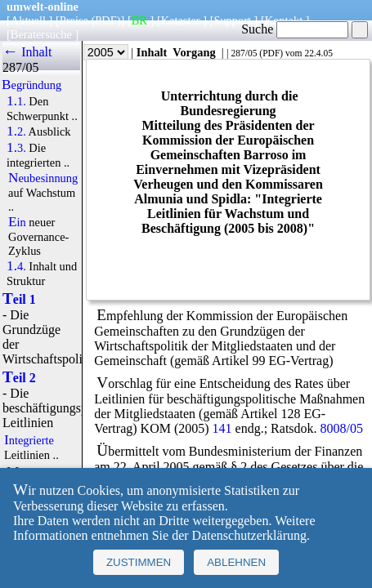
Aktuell (28, 20)
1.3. (16, 148)
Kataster (181, 20)
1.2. (16, 131)
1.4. (16, 266)
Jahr (94, 52)
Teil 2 (19, 378)
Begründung (31, 85)
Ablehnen (236, 562)
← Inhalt (27, 52)
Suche (295, 29)
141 (222, 428)
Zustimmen (139, 562)
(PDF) (106, 20)
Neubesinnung (43, 178)
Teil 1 (19, 299)
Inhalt (152, 52)
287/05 (244, 53)
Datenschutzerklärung (249, 535)
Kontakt (284, 20)
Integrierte (29, 440)
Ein (17, 222)
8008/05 (342, 428)
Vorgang (194, 52)
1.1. (16, 101)
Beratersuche (41, 34)
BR (139, 20)
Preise (74, 20)
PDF (271, 53)
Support (232, 20)
